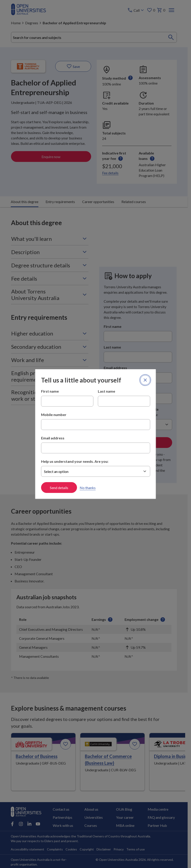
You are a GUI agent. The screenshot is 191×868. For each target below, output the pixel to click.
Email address (53, 438)
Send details (59, 488)
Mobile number (54, 415)
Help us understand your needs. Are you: (75, 461)
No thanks (88, 488)
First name (50, 391)
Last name (106, 391)
